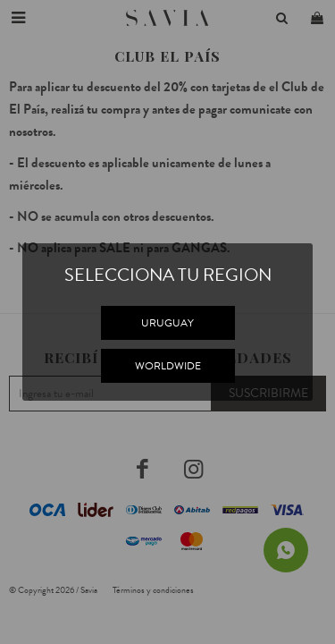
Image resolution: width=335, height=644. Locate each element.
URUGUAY (167, 323)
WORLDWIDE (168, 366)
